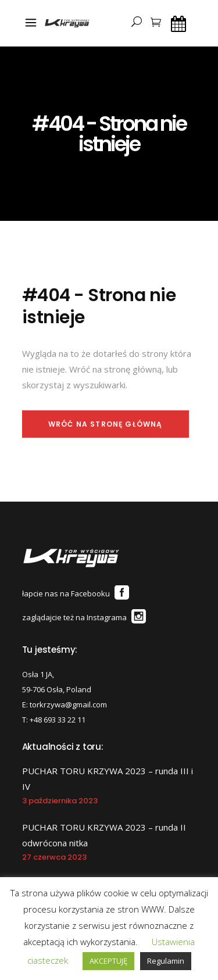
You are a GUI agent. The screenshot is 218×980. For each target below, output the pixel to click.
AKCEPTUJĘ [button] (108, 961)
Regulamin (166, 961)
